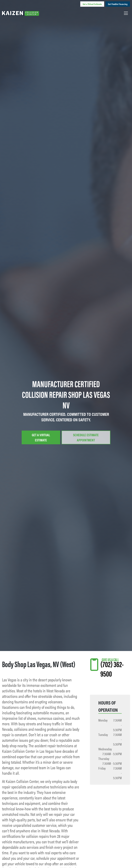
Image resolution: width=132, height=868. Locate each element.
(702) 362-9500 (112, 669)
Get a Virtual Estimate (92, 4)
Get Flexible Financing (118, 4)
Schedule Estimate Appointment (86, 437)
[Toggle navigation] (126, 13)
